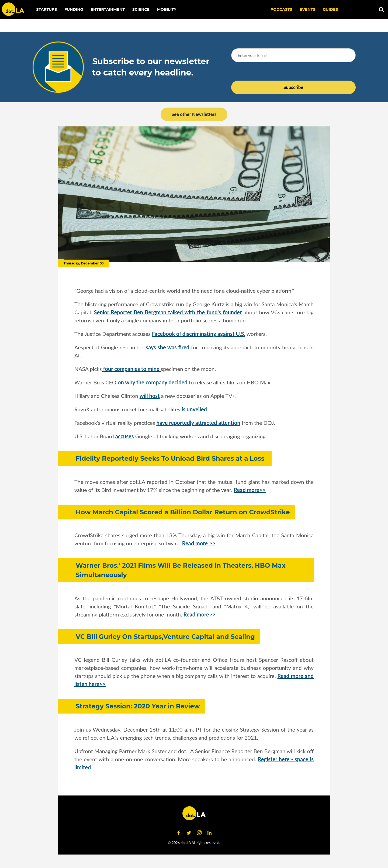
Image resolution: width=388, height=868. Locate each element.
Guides (330, 9)
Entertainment (108, 9)
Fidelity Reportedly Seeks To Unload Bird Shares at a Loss (171, 458)
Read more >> (199, 543)
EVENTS (307, 9)
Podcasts (281, 9)
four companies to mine (131, 369)
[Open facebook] (179, 833)
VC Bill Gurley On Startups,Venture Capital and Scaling (165, 637)
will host (150, 396)
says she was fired (168, 347)
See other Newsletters (194, 114)
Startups (47, 9)
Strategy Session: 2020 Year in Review (138, 706)
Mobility (167, 9)
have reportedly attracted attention (198, 423)
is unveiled (194, 409)
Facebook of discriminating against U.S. (199, 334)
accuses (125, 436)
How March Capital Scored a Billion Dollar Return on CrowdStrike (183, 512)
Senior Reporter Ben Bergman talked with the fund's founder (168, 312)
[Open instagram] (199, 833)
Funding (74, 9)
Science (141, 9)
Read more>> (250, 490)
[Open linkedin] (209, 833)
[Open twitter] (189, 833)
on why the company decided (153, 382)
